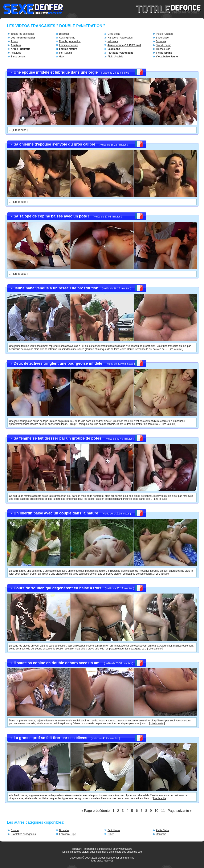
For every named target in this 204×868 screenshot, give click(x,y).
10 (156, 811)
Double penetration (70, 41)
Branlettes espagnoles (23, 834)
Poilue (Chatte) (164, 34)
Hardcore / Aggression (120, 38)
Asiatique (16, 53)
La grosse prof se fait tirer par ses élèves (50, 738)
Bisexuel (64, 34)
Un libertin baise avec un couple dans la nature (56, 513)
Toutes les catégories (23, 34)
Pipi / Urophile (115, 57)
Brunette (64, 830)
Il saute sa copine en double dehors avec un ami (57, 663)
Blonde (15, 830)
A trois (14, 41)
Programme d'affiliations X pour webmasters (107, 849)
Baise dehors (18, 57)
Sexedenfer (113, 858)
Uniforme (161, 834)
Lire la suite (20, 130)
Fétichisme (114, 830)
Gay (61, 57)
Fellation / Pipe (67, 834)
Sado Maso (162, 38)
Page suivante (178, 811)
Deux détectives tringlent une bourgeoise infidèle (58, 363)
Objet (111, 834)
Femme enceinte (68, 45)
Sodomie (161, 41)
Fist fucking (66, 53)
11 (163, 811)
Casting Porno (67, 38)
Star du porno (164, 45)
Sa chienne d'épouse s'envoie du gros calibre (55, 144)
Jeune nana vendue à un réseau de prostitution (56, 288)
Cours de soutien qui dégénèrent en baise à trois (58, 588)
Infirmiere (113, 41)
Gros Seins (114, 34)
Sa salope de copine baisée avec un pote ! (52, 216)
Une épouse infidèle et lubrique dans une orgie (56, 72)
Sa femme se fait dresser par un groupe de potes (58, 438)
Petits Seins (162, 830)
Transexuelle (163, 49)
